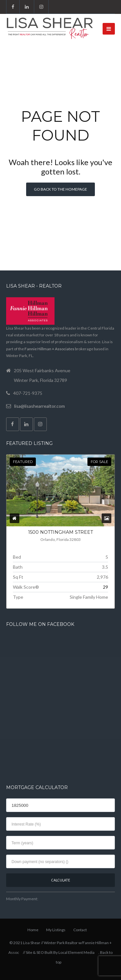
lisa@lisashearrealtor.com (40, 406)
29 (106, 587)
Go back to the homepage (60, 189)
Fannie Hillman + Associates (49, 349)
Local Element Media (76, 952)
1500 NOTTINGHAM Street (60, 532)
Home (33, 930)
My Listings (56, 930)
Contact (80, 930)
